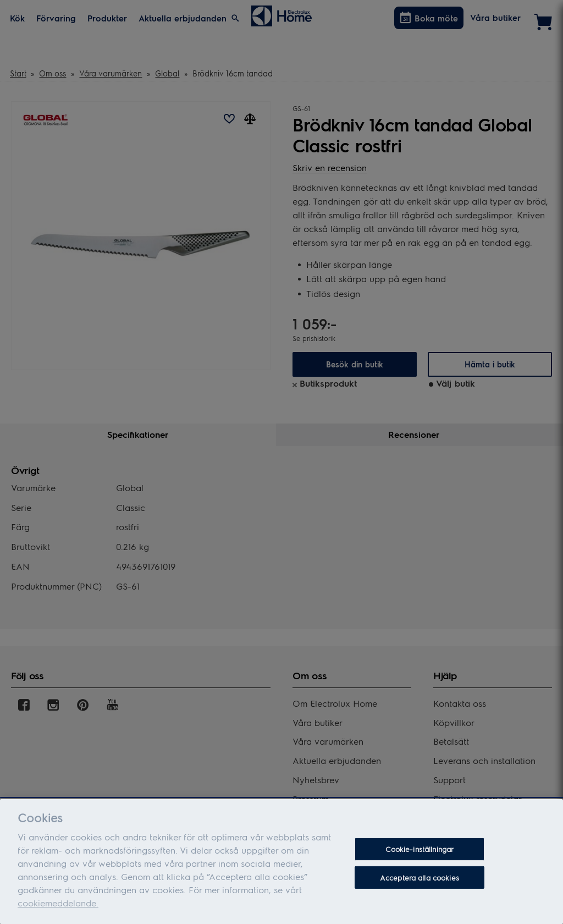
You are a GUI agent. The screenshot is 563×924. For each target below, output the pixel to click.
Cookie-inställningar (420, 852)
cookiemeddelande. (58, 906)
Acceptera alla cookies (420, 880)
